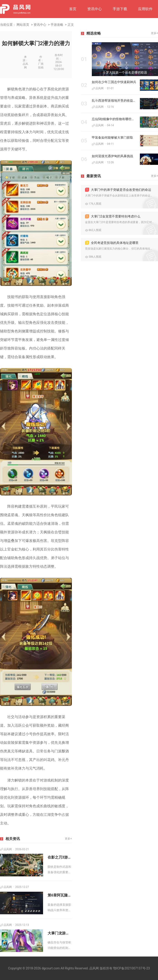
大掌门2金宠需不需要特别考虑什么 (113, 216)
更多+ (68, 839)
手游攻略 (57, 25)
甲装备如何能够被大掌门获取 (112, 138)
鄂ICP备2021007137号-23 (131, 968)
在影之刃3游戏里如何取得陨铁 (60, 857)
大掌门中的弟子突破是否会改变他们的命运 (118, 190)
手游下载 (120, 9)
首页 (73, 9)
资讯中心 (95, 9)
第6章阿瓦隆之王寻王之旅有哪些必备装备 (60, 895)
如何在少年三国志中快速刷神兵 (114, 82)
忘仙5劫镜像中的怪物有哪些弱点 (114, 119)
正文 (71, 25)
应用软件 (145, 9)
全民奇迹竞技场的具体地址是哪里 (112, 243)
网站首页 (23, 25)
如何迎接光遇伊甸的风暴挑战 (112, 156)
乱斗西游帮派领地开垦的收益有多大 (114, 100)
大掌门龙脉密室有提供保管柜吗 (60, 933)
